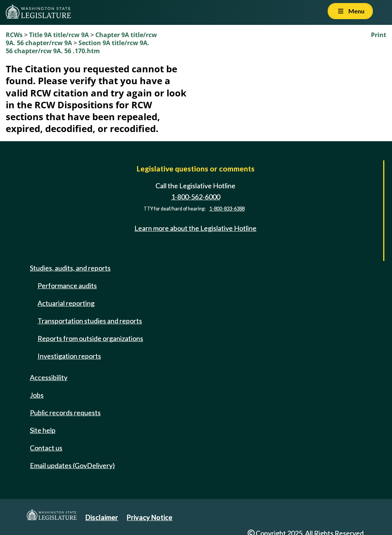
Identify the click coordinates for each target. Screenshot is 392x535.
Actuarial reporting (66, 303)
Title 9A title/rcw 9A (59, 35)
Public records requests (65, 413)
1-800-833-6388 (227, 209)
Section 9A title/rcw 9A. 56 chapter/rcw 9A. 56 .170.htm (78, 47)
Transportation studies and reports (90, 321)
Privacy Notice (149, 517)
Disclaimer (102, 517)
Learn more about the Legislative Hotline (195, 228)
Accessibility (49, 377)
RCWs (14, 35)
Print (379, 35)
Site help (43, 430)
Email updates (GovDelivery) (72, 465)
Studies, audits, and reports (70, 268)
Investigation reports (69, 356)
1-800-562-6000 (196, 197)
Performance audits (67, 285)
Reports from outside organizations (90, 338)
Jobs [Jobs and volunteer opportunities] (37, 395)
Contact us (46, 448)
